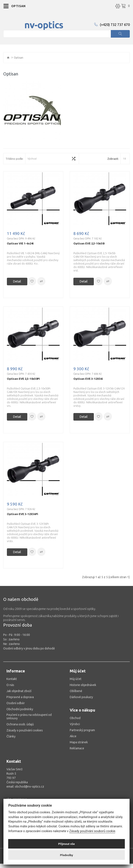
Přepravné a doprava (20, 697)
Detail (17, 281)
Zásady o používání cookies (25, 730)
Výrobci (75, 724)
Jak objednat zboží (19, 691)
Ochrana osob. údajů (20, 724)
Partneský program (82, 730)
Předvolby (67, 855)
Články (11, 736)
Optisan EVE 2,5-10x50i (89, 243)
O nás (10, 685)
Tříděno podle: (15, 159)
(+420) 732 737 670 (112, 25)
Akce (73, 736)
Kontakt (12, 679)
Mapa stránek (79, 742)
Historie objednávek (83, 685)
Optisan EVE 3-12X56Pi (22, 514)
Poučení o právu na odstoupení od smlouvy (29, 716)
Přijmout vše (67, 844)
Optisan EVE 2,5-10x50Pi (23, 379)
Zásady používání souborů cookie (92, 831)
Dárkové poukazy (81, 697)
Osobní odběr (16, 703)
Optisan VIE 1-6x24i (20, 243)
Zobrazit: (113, 159)
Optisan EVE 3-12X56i (88, 379)
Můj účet (76, 679)
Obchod (75, 718)
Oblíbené (76, 691)
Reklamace (77, 748)
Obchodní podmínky (20, 709)
